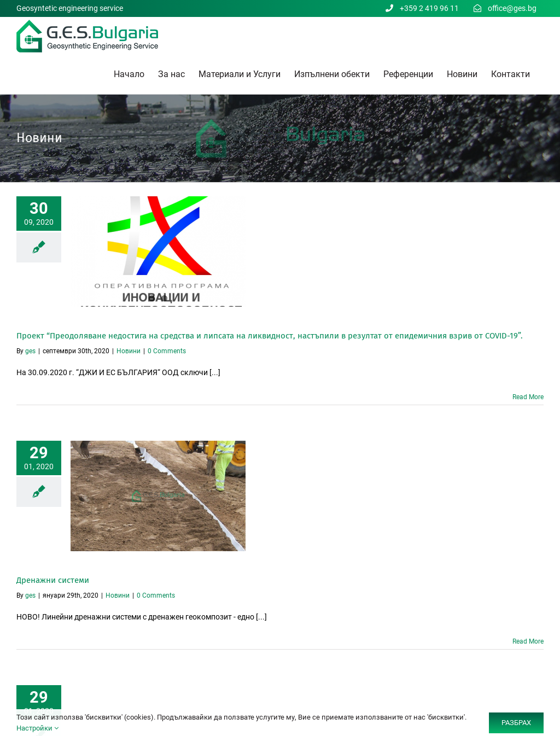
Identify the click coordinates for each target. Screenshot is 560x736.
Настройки (37, 728)
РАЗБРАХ (516, 723)
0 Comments (167, 351)
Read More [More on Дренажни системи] (528, 641)
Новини (129, 351)
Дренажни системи (53, 580)
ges (30, 351)
